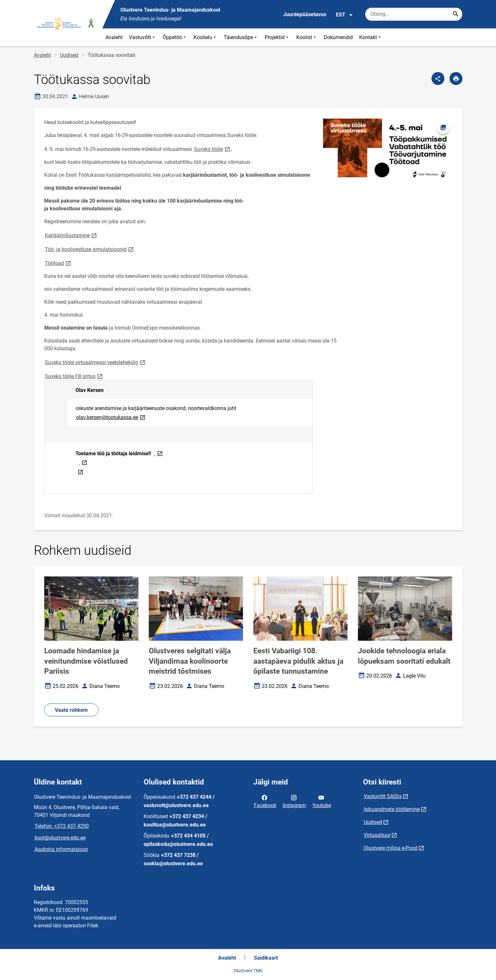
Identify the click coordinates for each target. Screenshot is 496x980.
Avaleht (114, 37)
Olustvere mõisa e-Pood (391, 848)
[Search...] (456, 14)
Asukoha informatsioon (61, 849)
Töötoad (58, 263)
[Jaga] (438, 79)
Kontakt (371, 37)
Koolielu (205, 37)
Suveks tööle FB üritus (74, 376)
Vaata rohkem (71, 710)
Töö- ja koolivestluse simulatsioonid (90, 249)
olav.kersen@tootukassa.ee (111, 417)
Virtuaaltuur (377, 835)
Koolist (307, 37)
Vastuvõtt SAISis (383, 796)
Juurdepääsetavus (305, 14)
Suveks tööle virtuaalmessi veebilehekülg (96, 362)
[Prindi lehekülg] (456, 79)
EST (344, 15)
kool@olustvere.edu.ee (60, 838)
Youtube (322, 801)
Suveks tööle (213, 149)
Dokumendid (338, 37)
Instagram (294, 801)
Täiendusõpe (241, 37)
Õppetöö (175, 37)
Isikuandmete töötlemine (392, 809)
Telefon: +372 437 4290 (62, 826)
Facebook (265, 801)
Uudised (69, 55)
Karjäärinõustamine (71, 235)
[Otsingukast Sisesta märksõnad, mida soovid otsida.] (414, 14)
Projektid (277, 37)
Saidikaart (266, 958)
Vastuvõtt (143, 37)
